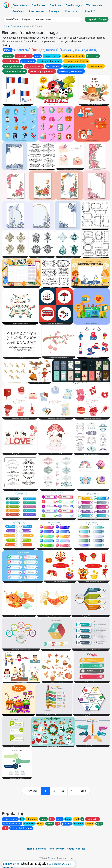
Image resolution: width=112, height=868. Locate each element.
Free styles (55, 11)
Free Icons (19, 11)
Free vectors (20, 5)
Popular (78, 50)
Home (6, 26)
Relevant (65, 50)
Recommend (51, 50)
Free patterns (73, 11)
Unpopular (91, 50)
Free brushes (37, 11)
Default (8, 50)
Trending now (22, 50)
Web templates (95, 5)
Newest (37, 50)
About (70, 849)
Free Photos (38, 5)
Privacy (60, 849)
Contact (81, 849)
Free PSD (90, 11)
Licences (41, 849)
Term (51, 849)
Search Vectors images (18, 19)
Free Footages (74, 5)
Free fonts (55, 5)
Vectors (17, 26)
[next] (83, 791)
